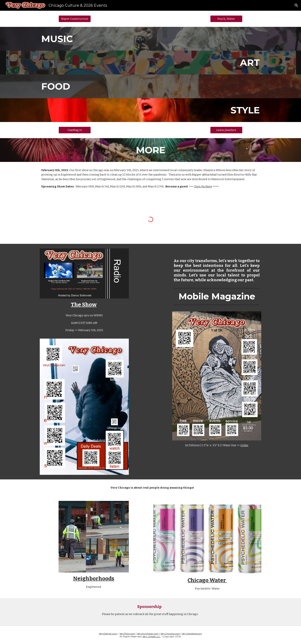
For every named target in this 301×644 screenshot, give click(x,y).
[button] (296, 5)
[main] (150, 39)
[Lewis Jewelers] (226, 130)
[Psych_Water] (226, 19)
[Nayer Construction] (75, 19)
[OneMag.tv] (75, 130)
